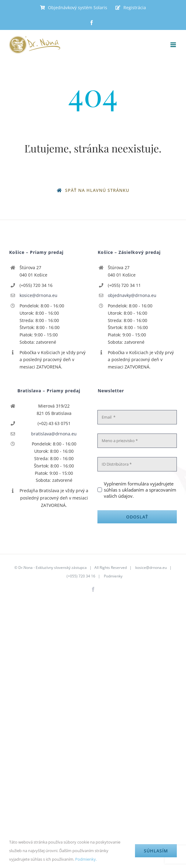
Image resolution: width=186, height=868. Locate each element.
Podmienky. (86, 859)
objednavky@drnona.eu (132, 295)
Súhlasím (156, 851)
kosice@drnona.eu (38, 295)
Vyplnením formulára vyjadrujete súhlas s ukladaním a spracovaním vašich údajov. (140, 490)
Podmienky (113, 576)
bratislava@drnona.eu (54, 434)
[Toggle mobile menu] (174, 45)
